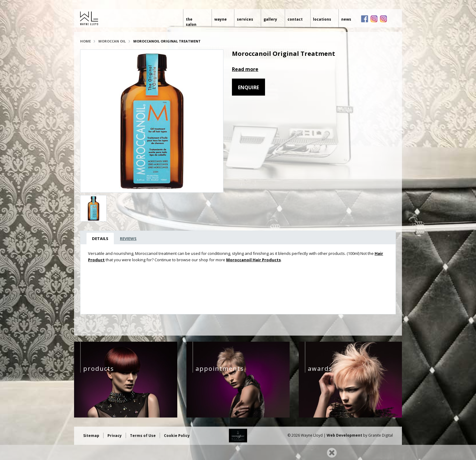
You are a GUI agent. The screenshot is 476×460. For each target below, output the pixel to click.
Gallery (270, 19)
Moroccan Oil (112, 41)
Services (245, 19)
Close (332, 453)
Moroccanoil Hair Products (253, 260)
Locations (322, 19)
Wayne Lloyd (110, 18)
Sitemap (91, 436)
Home (85, 41)
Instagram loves (383, 19)
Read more (245, 69)
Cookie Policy (177, 436)
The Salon (194, 19)
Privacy (115, 436)
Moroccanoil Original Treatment (167, 41)
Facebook (365, 19)
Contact (295, 19)
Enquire (248, 87)
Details (100, 238)
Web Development (344, 435)
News (346, 19)
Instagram (374, 19)
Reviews (128, 238)
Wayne (220, 19)
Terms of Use (143, 436)
